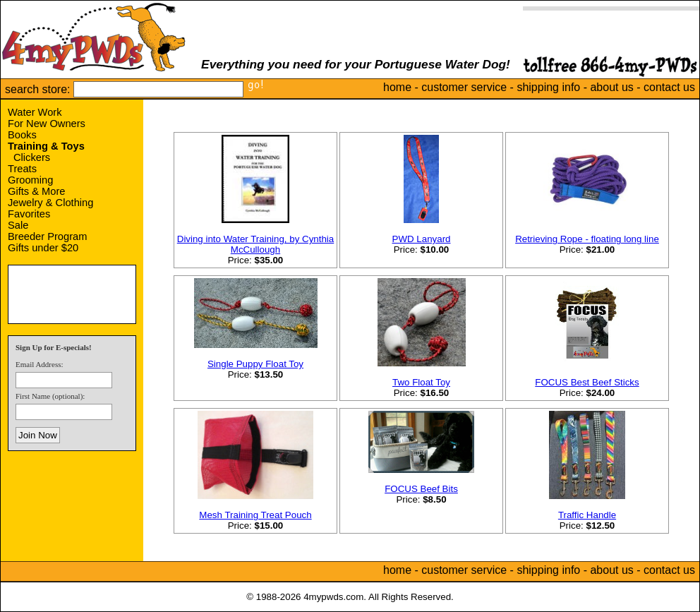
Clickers (32, 157)
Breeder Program (47, 236)
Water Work (35, 112)
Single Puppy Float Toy (255, 364)
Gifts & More (36, 191)
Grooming (30, 180)
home (397, 87)
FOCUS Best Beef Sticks (587, 382)
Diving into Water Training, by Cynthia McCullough (255, 244)
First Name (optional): (50, 396)
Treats (22, 169)
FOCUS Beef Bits (421, 489)
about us (611, 87)
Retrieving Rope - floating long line (587, 239)
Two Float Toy (421, 382)
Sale (18, 225)
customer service (464, 87)
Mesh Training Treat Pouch (255, 515)
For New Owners (47, 124)
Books (22, 135)
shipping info (548, 87)
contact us (669, 87)
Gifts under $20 (43, 248)
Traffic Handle (587, 515)
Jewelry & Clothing (50, 203)
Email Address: (40, 364)
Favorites (29, 214)
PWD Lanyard (422, 239)
